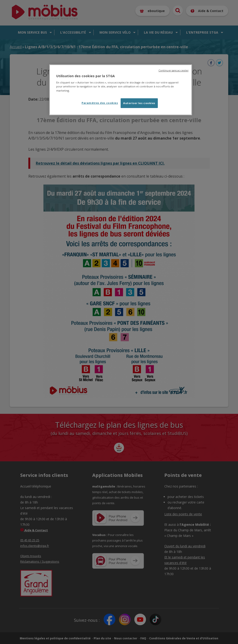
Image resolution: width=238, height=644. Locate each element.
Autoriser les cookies (139, 103)
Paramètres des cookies (100, 103)
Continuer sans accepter (174, 70)
